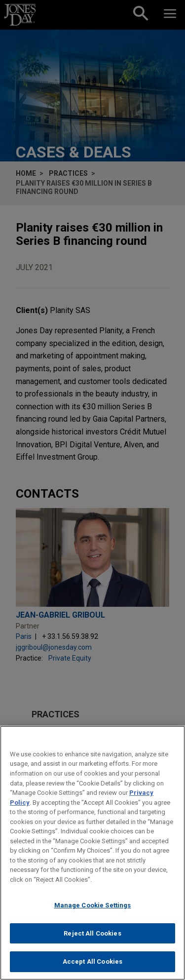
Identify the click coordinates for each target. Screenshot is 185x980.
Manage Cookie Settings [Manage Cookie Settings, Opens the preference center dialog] (93, 905)
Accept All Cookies (92, 961)
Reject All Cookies (92, 933)
